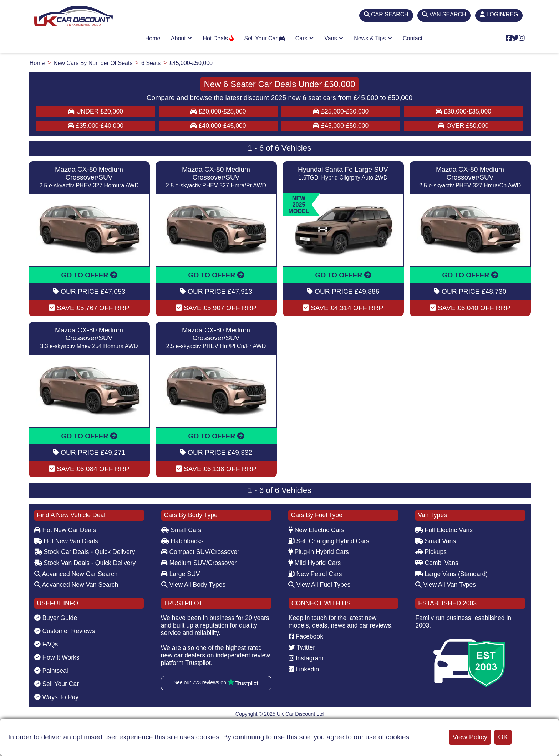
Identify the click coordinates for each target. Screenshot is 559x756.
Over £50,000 (463, 126)
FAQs (46, 644)
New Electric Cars (316, 530)
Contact (413, 38)
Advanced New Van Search (76, 585)
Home (153, 38)
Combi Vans (437, 563)
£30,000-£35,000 (463, 111)
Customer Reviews (65, 631)
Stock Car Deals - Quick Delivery (85, 552)
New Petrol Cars (315, 574)
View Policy (470, 737)
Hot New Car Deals (65, 530)
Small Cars (181, 530)
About (182, 38)
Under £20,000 (96, 111)
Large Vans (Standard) (452, 574)
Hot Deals (218, 38)
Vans (334, 38)
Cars (305, 38)
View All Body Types (194, 585)
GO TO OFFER (89, 275)
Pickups (431, 552)
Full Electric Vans (444, 530)
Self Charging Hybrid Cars (329, 541)
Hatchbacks (182, 541)
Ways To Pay (57, 697)
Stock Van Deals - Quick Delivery (85, 563)
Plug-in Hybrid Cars (319, 552)
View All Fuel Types (319, 585)
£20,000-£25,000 (218, 111)
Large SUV (181, 574)
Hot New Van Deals (66, 541)
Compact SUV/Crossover (200, 552)
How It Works (57, 657)
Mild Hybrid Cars (315, 563)
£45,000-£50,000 (341, 126)
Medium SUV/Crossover (199, 563)
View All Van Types (446, 585)
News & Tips (373, 38)
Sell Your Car (264, 38)
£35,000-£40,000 (96, 126)
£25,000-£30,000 (341, 111)
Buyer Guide (56, 618)
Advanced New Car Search (76, 574)
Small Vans (436, 541)
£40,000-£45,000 (218, 126)
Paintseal (51, 671)
